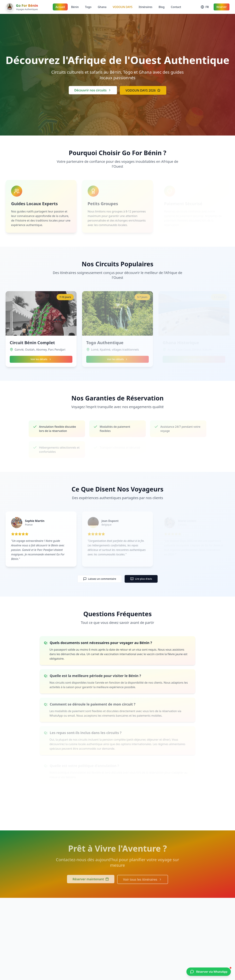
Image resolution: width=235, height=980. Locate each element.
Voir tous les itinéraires (143, 879)
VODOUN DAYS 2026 (143, 90)
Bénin (75, 7)
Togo (88, 7)
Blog (162, 7)
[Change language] (205, 7)
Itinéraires (146, 7)
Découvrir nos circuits (93, 90)
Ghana (102, 7)
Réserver (222, 7)
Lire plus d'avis (141, 579)
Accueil (60, 7)
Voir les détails (41, 361)
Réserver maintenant (91, 879)
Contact (176, 7)
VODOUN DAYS (123, 7)
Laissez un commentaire (100, 579)
